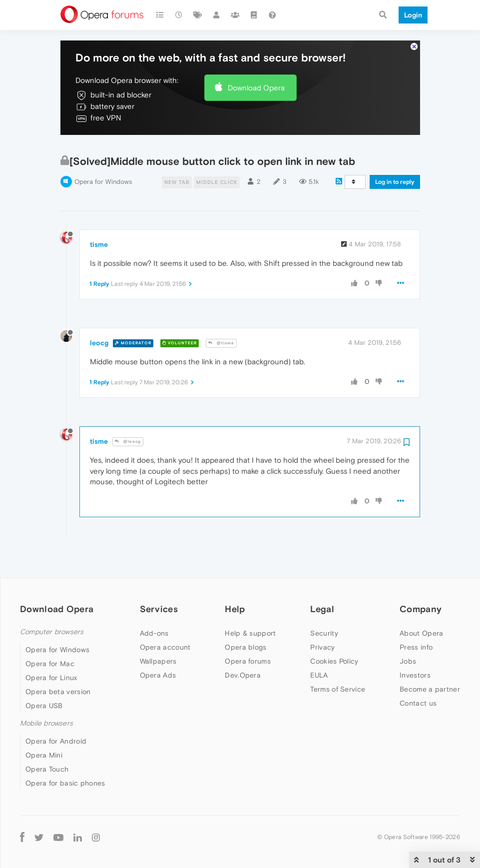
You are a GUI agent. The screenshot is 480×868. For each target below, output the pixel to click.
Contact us (418, 697)
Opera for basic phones (65, 778)
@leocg (128, 436)
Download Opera (256, 82)
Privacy (322, 641)
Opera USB (44, 700)
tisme (99, 239)
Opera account (165, 641)
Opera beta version (58, 686)
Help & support (250, 627)
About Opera (421, 627)
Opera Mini (44, 750)
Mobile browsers (46, 718)
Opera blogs (245, 641)
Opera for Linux (51, 672)
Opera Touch (47, 764)
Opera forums (248, 655)
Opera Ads (158, 669)
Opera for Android (56, 736)
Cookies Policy (334, 655)
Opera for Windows (103, 176)
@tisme (221, 338)
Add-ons (154, 627)
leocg (99, 337)
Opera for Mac (50, 658)
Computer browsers (52, 626)
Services (159, 603)
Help (235, 603)
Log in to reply (395, 176)
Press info (416, 641)
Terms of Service (338, 683)
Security (324, 627)
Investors (415, 669)
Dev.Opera (243, 669)
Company (421, 603)
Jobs (408, 655)
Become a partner (430, 683)
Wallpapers (158, 655)
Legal (322, 603)
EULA (319, 669)
